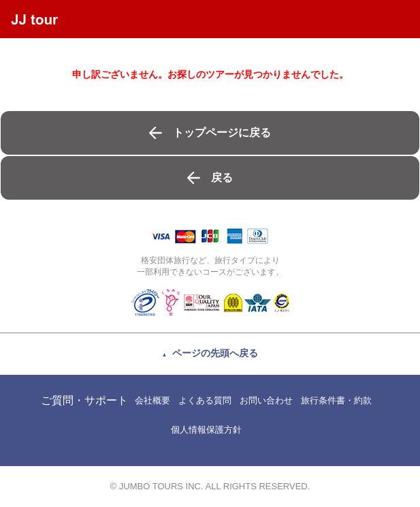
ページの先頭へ (215, 353)
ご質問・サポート (84, 400)
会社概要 (152, 400)
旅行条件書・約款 (336, 400)
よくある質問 (205, 400)
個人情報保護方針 (206, 430)
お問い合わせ (266, 400)
